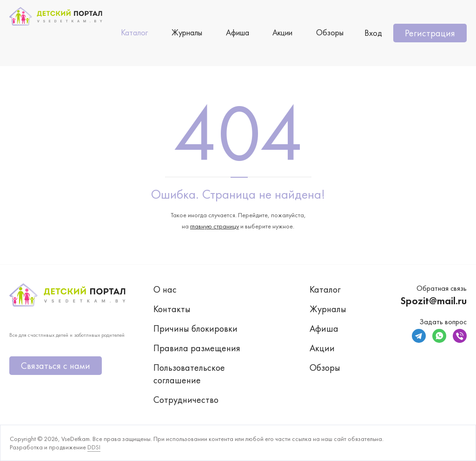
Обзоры (330, 32)
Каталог (134, 32)
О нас (165, 289)
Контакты (172, 309)
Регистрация (430, 33)
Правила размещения (197, 348)
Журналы (187, 32)
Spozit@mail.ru (433, 301)
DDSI (94, 447)
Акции (282, 32)
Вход (373, 33)
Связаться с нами (56, 366)
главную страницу (215, 226)
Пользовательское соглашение (189, 374)
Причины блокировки (195, 328)
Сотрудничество (186, 400)
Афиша (238, 32)
